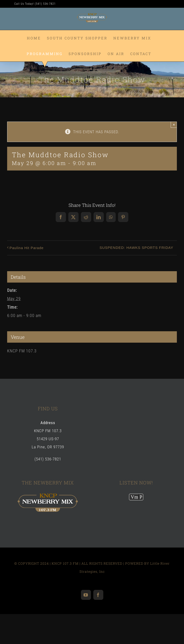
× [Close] (174, 125)
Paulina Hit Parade (27, 248)
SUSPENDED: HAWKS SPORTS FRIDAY (136, 248)
